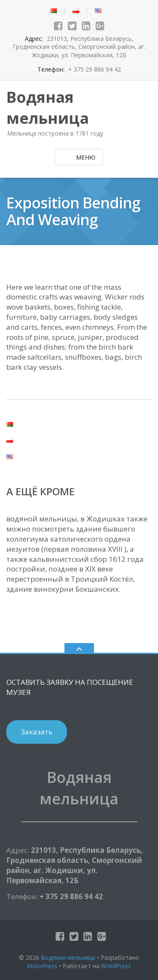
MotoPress (42, 966)
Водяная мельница (68, 957)
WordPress (116, 966)
